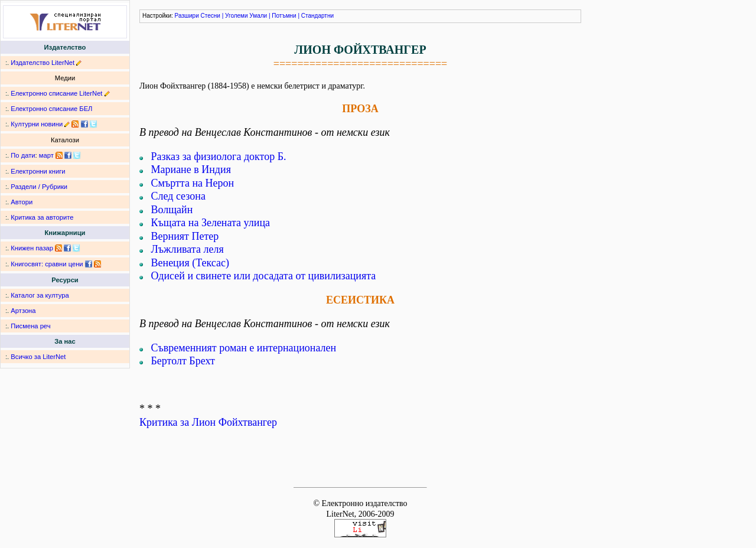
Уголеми (237, 16)
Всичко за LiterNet (38, 357)
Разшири (187, 16)
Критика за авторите (42, 217)
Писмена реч (30, 326)
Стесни (211, 16)
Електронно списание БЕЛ (51, 109)
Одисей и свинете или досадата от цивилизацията (264, 276)
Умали (258, 16)
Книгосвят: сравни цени (47, 264)
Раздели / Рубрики (39, 187)
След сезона (178, 196)
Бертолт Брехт (183, 361)
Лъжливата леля (188, 249)
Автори (22, 202)
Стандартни (317, 16)
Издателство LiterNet (43, 63)
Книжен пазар (32, 248)
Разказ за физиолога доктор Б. (219, 156)
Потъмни (284, 16)
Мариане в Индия (191, 169)
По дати (23, 155)
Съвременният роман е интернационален (244, 348)
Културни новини (37, 124)
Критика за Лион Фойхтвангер (208, 422)
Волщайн (172, 210)
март (46, 155)
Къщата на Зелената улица (211, 223)
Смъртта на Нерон (193, 183)
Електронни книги (38, 171)
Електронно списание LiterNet (56, 93)
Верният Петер (185, 236)
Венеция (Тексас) (190, 263)
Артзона (23, 311)
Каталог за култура (40, 295)
